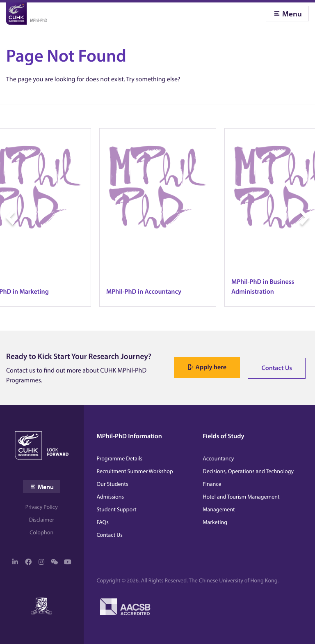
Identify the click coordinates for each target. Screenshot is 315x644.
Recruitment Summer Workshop (135, 471)
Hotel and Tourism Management (241, 497)
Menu (292, 14)
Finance (212, 484)
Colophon (41, 532)
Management (219, 509)
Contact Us (277, 368)
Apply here (211, 367)
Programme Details (120, 458)
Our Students (113, 484)
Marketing (215, 522)
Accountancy (218, 458)
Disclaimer (42, 520)
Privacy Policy (42, 507)
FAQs (103, 522)
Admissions (111, 497)
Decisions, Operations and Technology (248, 471)
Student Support (117, 509)
